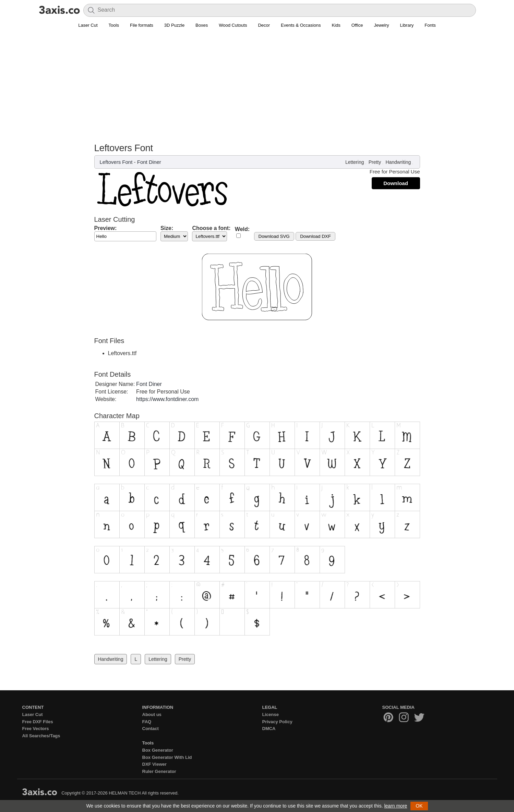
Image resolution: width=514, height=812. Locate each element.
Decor (264, 25)
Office (357, 25)
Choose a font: (211, 228)
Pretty (375, 162)
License (271, 714)
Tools (114, 25)
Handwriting (398, 162)
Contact (151, 729)
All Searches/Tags (41, 736)
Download (396, 183)
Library (407, 25)
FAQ (147, 722)
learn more (396, 806)
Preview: (106, 228)
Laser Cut (88, 25)
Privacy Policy (277, 722)
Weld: (242, 229)
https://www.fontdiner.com (167, 399)
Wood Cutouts (233, 25)
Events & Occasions (301, 25)
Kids (336, 25)
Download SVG (274, 236)
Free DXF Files (38, 722)
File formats (142, 25)
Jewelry (381, 25)
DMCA (269, 729)
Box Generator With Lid (167, 757)
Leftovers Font (116, 162)
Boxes (202, 25)
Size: (167, 228)
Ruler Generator (159, 771)
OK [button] (419, 806)
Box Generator (158, 750)
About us (152, 714)
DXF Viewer (154, 764)
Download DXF (315, 236)
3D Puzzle (174, 25)
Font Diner (149, 162)
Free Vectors (36, 729)
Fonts (430, 25)
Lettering (355, 162)
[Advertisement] (257, 83)
